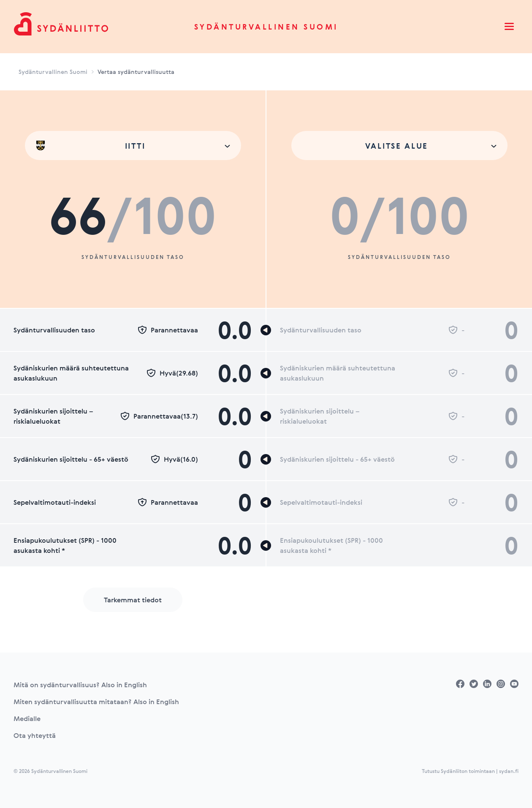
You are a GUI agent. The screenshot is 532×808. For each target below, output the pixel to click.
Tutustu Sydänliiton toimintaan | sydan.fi (470, 771)
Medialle (27, 718)
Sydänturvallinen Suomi (266, 27)
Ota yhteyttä (35, 735)
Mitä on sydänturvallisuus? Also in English (80, 685)
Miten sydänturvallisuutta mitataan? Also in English (96, 702)
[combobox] (133, 146)
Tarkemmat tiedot (133, 600)
